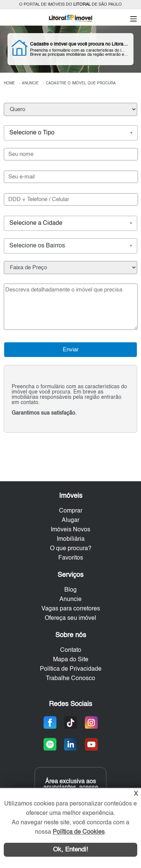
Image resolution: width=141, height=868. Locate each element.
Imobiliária (71, 539)
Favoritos (71, 558)
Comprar (71, 511)
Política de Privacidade (71, 669)
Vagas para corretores (71, 609)
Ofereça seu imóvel (70, 618)
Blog (70, 590)
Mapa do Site (71, 660)
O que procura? (71, 549)
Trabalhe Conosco (70, 679)
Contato (71, 650)
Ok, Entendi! (70, 850)
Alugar (70, 520)
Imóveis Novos (70, 530)
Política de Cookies (79, 832)
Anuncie (70, 600)
